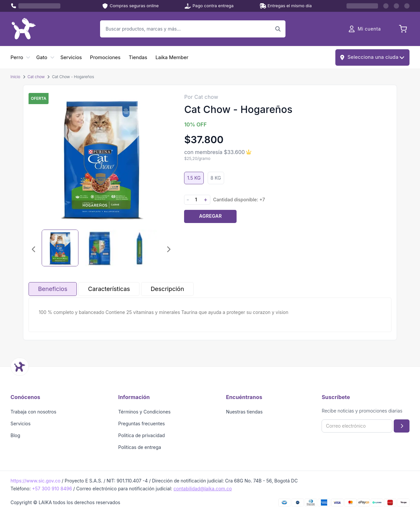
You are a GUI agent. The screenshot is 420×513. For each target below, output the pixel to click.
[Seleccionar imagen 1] (60, 248)
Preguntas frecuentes (141, 424)
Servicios (71, 57)
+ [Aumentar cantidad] (205, 200)
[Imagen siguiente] (168, 249)
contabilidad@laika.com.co (203, 489)
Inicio (15, 77)
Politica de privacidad (141, 435)
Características (109, 289)
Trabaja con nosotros (33, 412)
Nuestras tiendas (244, 412)
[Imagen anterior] (34, 249)
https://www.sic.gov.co (35, 481)
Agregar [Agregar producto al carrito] (210, 216)
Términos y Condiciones (144, 412)
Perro (17, 57)
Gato (42, 57)
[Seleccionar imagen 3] (139, 248)
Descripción (167, 289)
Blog (15, 435)
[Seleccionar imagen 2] (99, 248)
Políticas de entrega (140, 447)
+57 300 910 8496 (52, 489)
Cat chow (36, 77)
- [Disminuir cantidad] (188, 200)
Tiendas (138, 57)
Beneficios (53, 289)
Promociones (105, 57)
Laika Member (172, 57)
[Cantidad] (196, 200)
